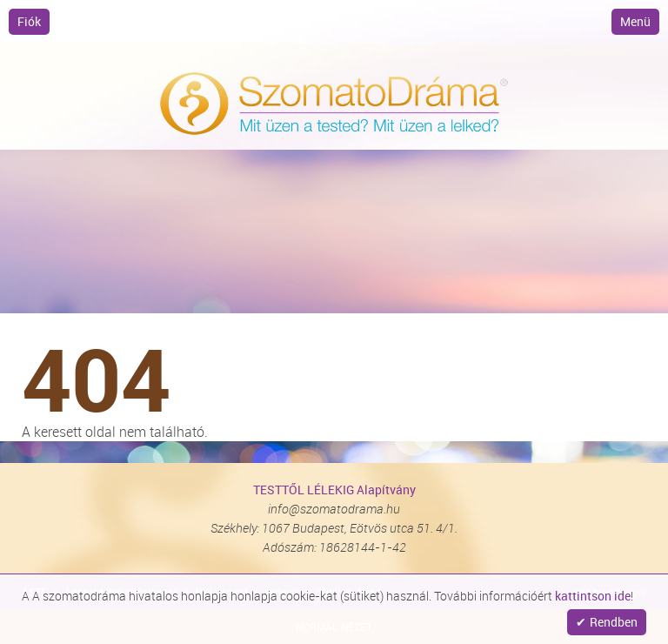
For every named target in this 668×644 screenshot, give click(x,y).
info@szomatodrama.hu (334, 509)
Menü (635, 21)
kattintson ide (593, 596)
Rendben (614, 622)
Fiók (29, 21)
